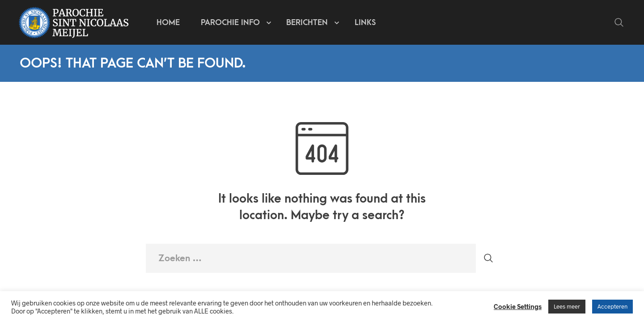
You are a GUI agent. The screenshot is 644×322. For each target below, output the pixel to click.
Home (168, 23)
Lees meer (567, 306)
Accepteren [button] (612, 306)
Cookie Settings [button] (518, 306)
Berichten (307, 23)
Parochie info (230, 23)
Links (365, 23)
